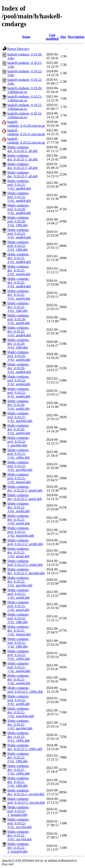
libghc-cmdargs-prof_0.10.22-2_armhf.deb (25, 542)
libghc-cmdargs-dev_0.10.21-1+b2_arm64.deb (19, 679)
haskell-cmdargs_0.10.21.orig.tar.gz (26, 132)
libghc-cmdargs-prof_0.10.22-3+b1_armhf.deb (19, 700)
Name (26, 37)
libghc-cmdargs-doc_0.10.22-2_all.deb (23, 174)
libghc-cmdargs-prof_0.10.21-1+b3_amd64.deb (19, 185)
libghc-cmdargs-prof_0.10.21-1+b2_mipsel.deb (19, 478)
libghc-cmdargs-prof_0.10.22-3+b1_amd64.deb (19, 234)
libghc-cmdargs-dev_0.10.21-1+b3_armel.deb (18, 552)
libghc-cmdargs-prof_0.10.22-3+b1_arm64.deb (19, 393)
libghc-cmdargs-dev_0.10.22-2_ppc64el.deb (26, 571)
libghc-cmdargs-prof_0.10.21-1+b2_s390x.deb (19, 454)
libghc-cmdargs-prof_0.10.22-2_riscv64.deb (26, 801)
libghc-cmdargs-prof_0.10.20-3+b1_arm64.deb (19, 356)
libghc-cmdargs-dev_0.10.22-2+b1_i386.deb (18, 757)
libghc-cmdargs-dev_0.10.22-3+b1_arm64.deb (19, 295)
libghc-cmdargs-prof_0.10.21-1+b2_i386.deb (18, 643)
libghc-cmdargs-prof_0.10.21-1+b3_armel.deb (18, 606)
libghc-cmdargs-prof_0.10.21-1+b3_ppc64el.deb (20, 417)
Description (76, 37)
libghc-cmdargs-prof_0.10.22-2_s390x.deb (25, 690)
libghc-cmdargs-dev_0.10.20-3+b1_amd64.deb (19, 368)
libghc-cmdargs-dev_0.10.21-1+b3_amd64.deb (19, 331)
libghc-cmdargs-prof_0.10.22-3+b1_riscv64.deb (19, 823)
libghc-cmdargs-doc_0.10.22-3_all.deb (23, 166)
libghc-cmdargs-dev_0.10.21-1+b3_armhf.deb (19, 520)
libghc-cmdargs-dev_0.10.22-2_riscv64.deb (26, 792)
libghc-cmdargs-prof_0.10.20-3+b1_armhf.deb (19, 319)
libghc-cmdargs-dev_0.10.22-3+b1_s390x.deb (19, 737)
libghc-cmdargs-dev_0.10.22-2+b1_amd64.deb (19, 258)
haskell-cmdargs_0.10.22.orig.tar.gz (26, 141)
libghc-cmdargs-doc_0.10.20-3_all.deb (23, 149)
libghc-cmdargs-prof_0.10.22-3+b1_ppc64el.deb (20, 466)
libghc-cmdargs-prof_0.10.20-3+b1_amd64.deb (19, 209)
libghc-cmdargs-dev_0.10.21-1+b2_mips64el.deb (21, 712)
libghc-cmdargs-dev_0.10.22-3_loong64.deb (18, 848)
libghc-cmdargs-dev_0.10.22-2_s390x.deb (25, 747)
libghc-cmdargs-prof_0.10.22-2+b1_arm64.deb (19, 380)
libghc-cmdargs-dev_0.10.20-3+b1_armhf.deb (19, 405)
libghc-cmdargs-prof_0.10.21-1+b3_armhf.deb (19, 594)
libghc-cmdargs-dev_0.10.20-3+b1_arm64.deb (19, 429)
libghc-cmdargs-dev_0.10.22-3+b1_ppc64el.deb (20, 582)
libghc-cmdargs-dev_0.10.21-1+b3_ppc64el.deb (20, 724)
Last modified (52, 37)
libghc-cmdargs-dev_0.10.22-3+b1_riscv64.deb (19, 835)
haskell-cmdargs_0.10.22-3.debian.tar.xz (25, 107)
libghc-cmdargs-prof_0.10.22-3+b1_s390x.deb (19, 655)
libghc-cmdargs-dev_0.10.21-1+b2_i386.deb (18, 782)
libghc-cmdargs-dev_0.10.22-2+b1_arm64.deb (19, 270)
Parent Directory (19, 49)
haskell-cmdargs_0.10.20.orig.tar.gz (26, 124)
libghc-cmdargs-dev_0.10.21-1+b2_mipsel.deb (19, 630)
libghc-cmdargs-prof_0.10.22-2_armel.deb (25, 563)
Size (63, 37)
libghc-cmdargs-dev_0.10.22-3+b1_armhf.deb (19, 507)
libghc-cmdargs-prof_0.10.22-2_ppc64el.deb (18, 441)
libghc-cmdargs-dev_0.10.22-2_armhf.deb (25, 489)
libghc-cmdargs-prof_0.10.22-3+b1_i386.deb (18, 246)
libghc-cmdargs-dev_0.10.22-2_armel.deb (25, 497)
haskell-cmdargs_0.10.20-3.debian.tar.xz (25, 90)
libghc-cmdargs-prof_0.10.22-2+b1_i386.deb (18, 618)
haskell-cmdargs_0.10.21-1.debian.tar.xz (25, 98)
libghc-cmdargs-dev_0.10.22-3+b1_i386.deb (18, 307)
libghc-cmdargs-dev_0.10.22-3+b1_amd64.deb (19, 282)
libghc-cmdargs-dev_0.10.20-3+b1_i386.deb (18, 344)
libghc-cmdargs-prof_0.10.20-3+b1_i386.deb (18, 221)
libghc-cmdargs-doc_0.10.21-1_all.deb (23, 157)
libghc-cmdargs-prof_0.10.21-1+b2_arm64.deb (19, 667)
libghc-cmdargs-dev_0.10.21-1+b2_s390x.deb (19, 770)
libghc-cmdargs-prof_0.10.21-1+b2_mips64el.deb (21, 532)
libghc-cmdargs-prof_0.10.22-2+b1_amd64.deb (19, 197)
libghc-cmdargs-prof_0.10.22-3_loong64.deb (18, 811)
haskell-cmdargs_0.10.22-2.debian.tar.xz (25, 115)
